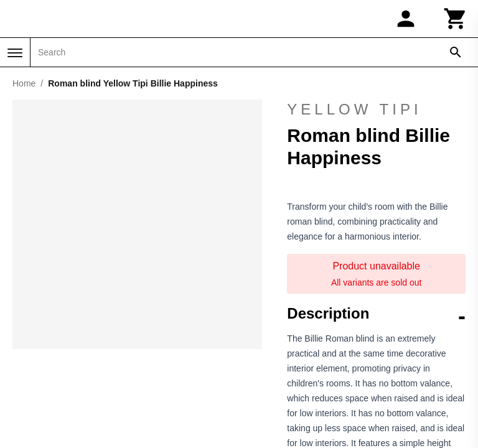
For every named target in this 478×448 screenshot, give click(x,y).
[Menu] (15, 53)
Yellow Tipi (354, 109)
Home (24, 83)
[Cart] (456, 19)
